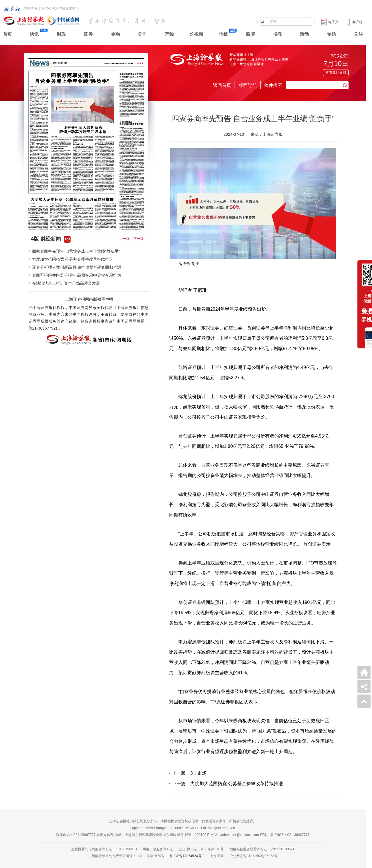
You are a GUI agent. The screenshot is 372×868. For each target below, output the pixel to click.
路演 (250, 34)
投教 (277, 34)
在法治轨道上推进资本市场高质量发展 (66, 283)
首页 (7, 34)
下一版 (139, 239)
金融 (115, 34)
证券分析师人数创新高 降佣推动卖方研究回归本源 (77, 267)
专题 (331, 34)
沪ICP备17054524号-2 (187, 856)
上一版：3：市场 (189, 773)
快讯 (34, 34)
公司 (142, 34)
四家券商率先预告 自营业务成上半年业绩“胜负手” (76, 251)
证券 (88, 34)
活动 (304, 34)
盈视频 (196, 34)
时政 (61, 34)
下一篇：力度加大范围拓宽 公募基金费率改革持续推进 (227, 784)
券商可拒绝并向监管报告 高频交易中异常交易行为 (77, 275)
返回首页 (222, 85)
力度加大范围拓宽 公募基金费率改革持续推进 (73, 259)
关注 (358, 34)
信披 (223, 34)
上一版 (125, 239)
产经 (169, 34)
